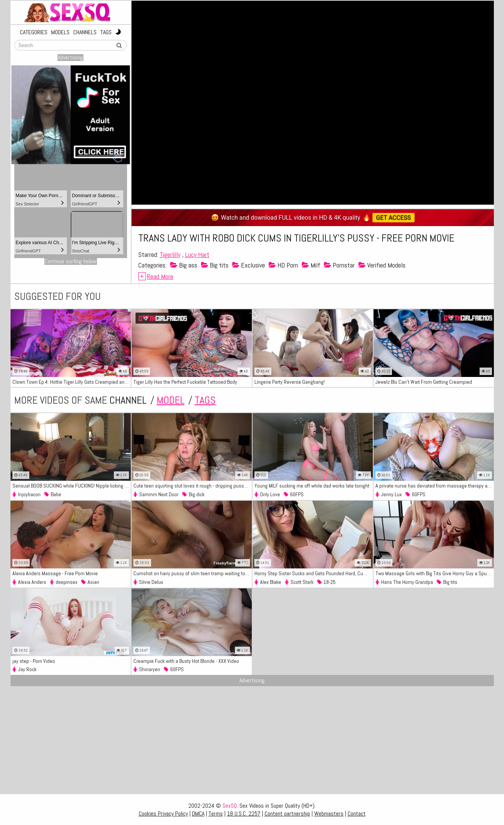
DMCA (198, 814)
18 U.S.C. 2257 (244, 814)
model (171, 400)
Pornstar (339, 265)
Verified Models (382, 265)
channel (128, 400)
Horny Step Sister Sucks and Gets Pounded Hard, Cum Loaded (314, 573)
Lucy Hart (197, 254)
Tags (106, 32)
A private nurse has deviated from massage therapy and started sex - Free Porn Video (435, 486)
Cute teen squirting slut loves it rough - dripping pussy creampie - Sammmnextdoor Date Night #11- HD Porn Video (193, 486)
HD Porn (283, 265)
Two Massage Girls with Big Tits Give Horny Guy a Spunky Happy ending (435, 573)
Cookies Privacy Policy (163, 814)
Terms (216, 814)
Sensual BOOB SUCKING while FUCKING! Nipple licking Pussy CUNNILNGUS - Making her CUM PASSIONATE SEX (72, 486)
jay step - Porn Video (34, 661)
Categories (34, 32)
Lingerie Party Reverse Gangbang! (290, 382)
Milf (311, 265)
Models (60, 32)
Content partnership (287, 814)
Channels (85, 32)
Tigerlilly (170, 254)
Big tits (215, 265)
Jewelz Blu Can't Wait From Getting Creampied (424, 382)
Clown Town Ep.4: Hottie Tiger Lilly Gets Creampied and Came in (72, 382)
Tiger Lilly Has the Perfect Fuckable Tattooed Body (185, 382)
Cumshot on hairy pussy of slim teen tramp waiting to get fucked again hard (193, 573)
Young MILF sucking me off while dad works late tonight (312, 486)
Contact (357, 814)
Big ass (184, 265)
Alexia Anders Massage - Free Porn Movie (55, 573)
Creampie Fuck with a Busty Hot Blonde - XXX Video (186, 661)
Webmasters (329, 814)
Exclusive (249, 265)
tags (205, 400)
